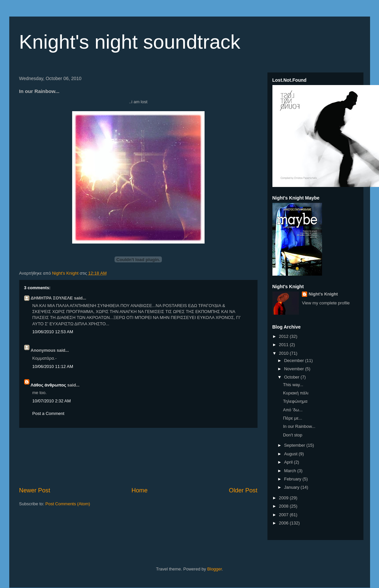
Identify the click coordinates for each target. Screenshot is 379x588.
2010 (284, 353)
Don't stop (293, 435)
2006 (284, 523)
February (293, 479)
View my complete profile (326, 303)
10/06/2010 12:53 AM (53, 332)
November (295, 369)
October (292, 377)
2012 (284, 336)
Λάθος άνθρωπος (48, 385)
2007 (284, 515)
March (291, 471)
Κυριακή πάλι (296, 393)
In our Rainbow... (299, 426)
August (291, 454)
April (289, 462)
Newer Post (35, 490)
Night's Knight (323, 294)
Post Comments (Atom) (68, 504)
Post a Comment (48, 413)
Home (140, 490)
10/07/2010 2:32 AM (52, 401)
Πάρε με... (293, 418)
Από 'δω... (293, 410)
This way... (293, 385)
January (292, 487)
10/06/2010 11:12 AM (53, 366)
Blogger (214, 569)
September (295, 445)
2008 (284, 506)
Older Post (243, 490)
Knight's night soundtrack (130, 42)
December (295, 361)
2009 (284, 498)
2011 (284, 345)
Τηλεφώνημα (295, 401)
